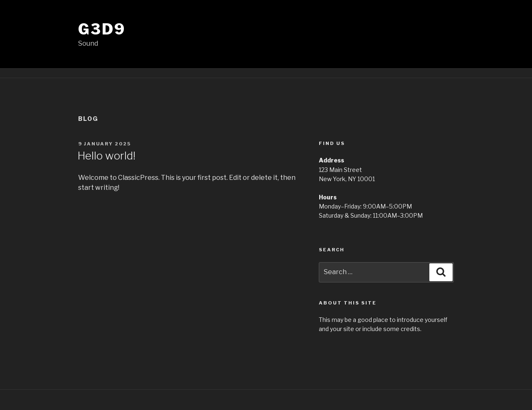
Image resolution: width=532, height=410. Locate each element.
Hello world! (106, 156)
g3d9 (102, 29)
